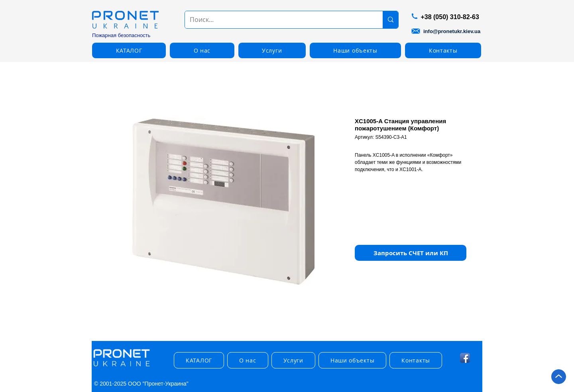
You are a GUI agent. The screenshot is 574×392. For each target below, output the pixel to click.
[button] (129, 50)
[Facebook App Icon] (465, 358)
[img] (122, 367)
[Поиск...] (278, 20)
